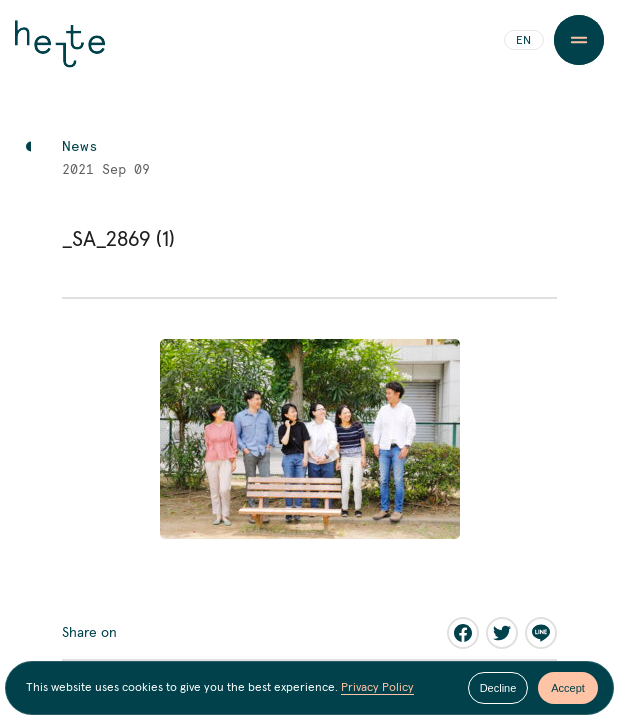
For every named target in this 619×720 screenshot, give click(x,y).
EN (523, 41)
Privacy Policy (377, 688)
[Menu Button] (579, 40)
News (80, 147)
